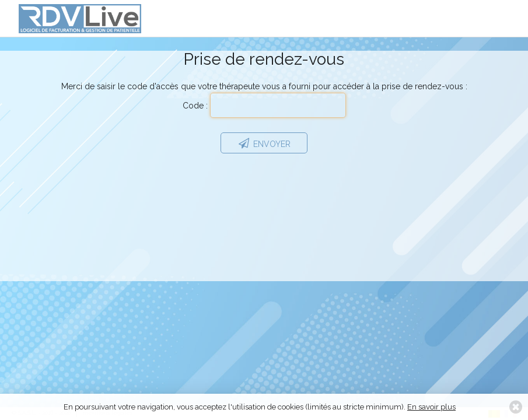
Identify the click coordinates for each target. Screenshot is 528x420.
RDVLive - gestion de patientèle (80, 23)
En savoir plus (431, 407)
